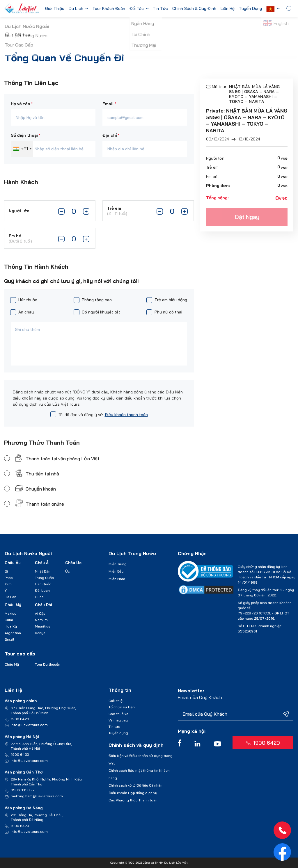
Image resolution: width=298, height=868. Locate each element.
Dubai (40, 597)
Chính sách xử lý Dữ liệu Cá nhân (135, 785)
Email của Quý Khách (200, 697)
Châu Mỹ (13, 605)
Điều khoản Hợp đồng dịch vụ (133, 793)
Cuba (9, 620)
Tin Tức (162, 9)
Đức (8, 584)
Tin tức (114, 727)
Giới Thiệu (55, 9)
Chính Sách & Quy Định (195, 9)
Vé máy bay (118, 720)
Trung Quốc (44, 578)
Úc (68, 571)
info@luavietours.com (29, 725)
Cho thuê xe (118, 714)
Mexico (11, 613)
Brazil (9, 639)
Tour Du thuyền (48, 664)
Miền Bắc (116, 571)
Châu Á (42, 563)
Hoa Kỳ (11, 626)
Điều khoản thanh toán (126, 415)
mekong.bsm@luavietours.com (37, 796)
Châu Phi (44, 605)
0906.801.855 (22, 790)
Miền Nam (117, 579)
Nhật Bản (43, 571)
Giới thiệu (117, 701)
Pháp (9, 578)
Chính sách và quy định (136, 745)
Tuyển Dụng (252, 9)
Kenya (40, 633)
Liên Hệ (229, 9)
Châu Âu (13, 563)
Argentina (13, 633)
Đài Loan (42, 590)
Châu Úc (73, 563)
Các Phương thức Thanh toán (133, 800)
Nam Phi (42, 620)
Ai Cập (40, 613)
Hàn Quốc (43, 584)
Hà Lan (10, 597)
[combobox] (22, 149)
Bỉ (6, 571)
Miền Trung (118, 564)
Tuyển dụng (118, 733)
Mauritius (43, 626)
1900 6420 (20, 719)
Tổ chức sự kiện (122, 707)
